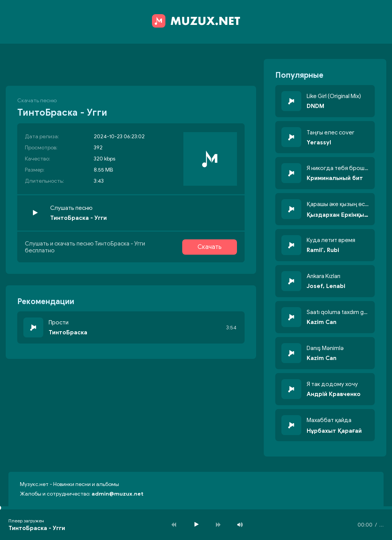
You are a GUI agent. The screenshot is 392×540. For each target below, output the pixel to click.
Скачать (210, 247)
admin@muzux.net (118, 494)
